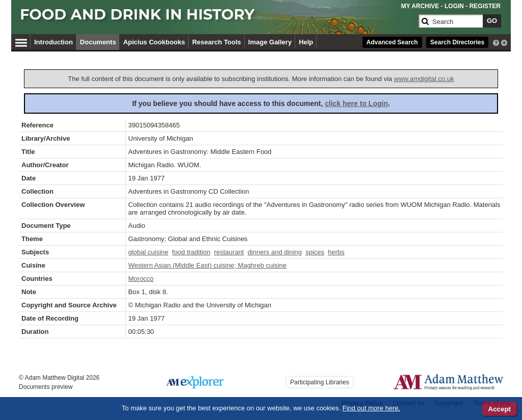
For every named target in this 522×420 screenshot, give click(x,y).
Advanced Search (392, 42)
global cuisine (149, 252)
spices (315, 252)
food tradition (191, 252)
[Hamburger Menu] (21, 41)
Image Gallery (270, 42)
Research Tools (217, 42)
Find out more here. (371, 408)
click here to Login (356, 103)
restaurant (229, 252)
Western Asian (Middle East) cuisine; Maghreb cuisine (207, 265)
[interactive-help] (496, 42)
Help (306, 42)
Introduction (54, 42)
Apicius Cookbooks (154, 42)
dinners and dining (275, 252)
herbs (336, 252)
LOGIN (454, 6)
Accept (500, 409)
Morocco (141, 279)
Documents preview (46, 387)
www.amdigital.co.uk (424, 79)
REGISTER (485, 6)
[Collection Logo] (217, 19)
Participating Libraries (319, 382)
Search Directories (457, 42)
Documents (98, 42)
